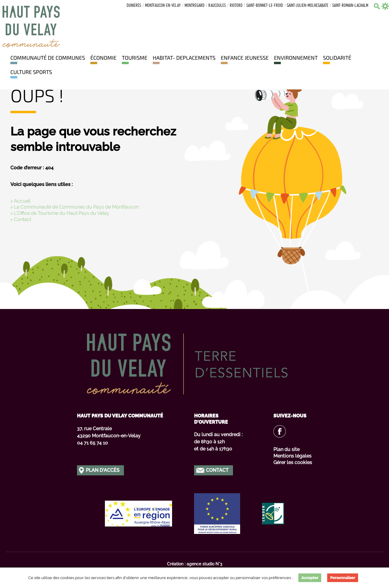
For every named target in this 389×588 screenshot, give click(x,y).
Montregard (194, 6)
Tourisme (135, 58)
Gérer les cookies (293, 462)
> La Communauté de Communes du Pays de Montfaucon (75, 207)
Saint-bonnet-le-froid (265, 6)
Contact (217, 470)
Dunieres (134, 6)
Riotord (236, 6)
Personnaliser (343, 578)
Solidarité (337, 58)
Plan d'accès (103, 470)
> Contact (21, 219)
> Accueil (20, 201)
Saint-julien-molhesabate (308, 6)
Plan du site (286, 449)
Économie (103, 58)
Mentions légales (292, 456)
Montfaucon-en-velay (163, 6)
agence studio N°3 (204, 564)
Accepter (310, 578)
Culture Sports (31, 72)
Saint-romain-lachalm (350, 6)
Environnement (296, 58)
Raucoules (217, 6)
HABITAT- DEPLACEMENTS (184, 58)
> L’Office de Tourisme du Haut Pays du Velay (60, 213)
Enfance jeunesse (245, 58)
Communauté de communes (48, 58)
